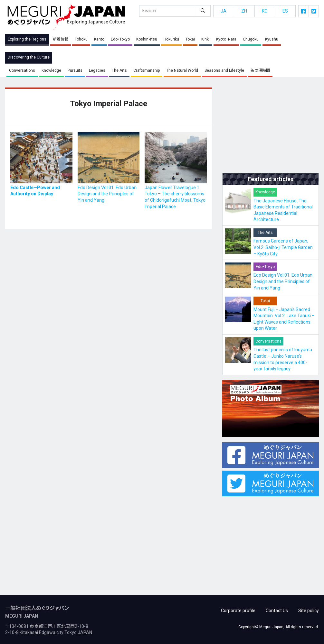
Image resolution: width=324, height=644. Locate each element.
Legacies (97, 70)
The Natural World (182, 70)
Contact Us (277, 608)
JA (224, 11)
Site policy (309, 608)
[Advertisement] (271, 128)
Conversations (22, 70)
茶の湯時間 (260, 70)
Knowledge (51, 70)
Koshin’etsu (147, 39)
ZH (244, 11)
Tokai (190, 39)
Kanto (99, 39)
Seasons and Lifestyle (224, 70)
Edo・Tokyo (120, 39)
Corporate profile (238, 608)
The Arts (119, 70)
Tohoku (81, 39)
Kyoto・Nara (226, 39)
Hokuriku (171, 39)
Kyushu (272, 39)
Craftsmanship (147, 70)
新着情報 (61, 39)
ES (285, 11)
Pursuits (75, 70)
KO (265, 11)
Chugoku (251, 39)
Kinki (205, 39)
